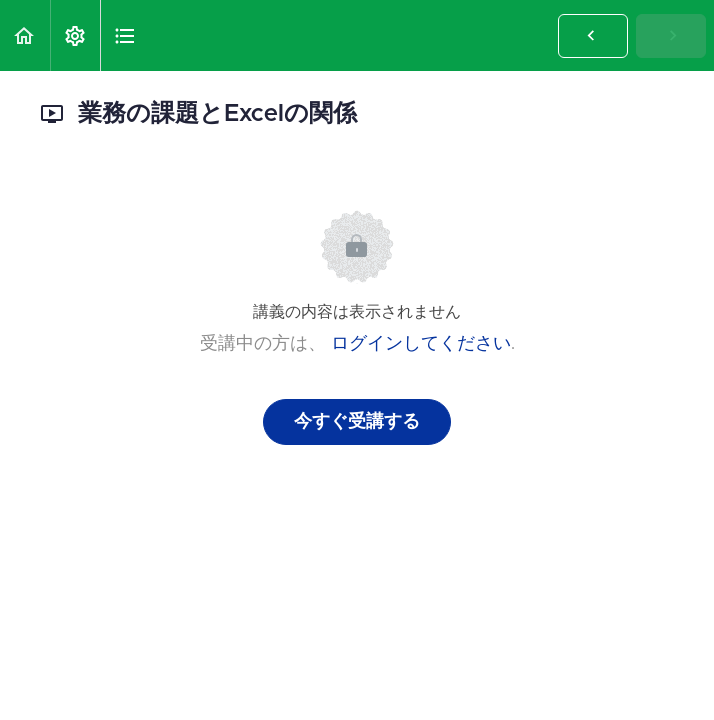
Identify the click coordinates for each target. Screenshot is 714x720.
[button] (25, 35)
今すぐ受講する (357, 422)
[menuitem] (75, 35)
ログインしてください (421, 344)
